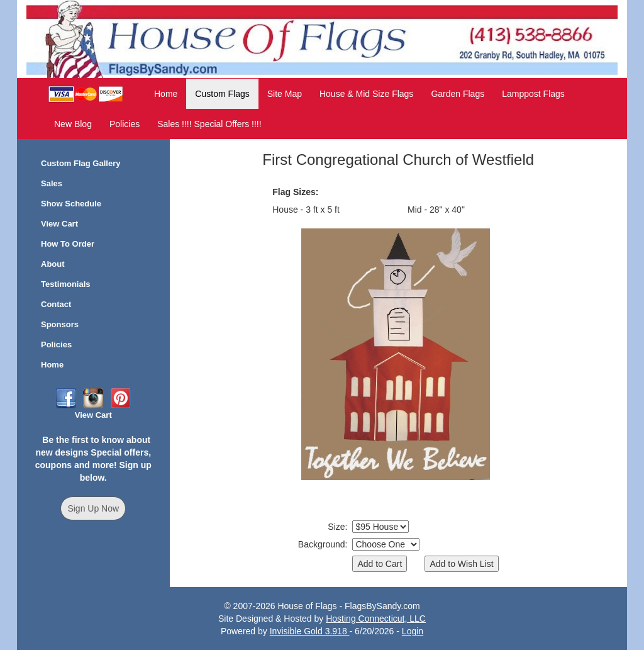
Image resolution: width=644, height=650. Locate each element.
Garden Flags (458, 94)
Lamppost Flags (533, 94)
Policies (125, 124)
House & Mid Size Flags (366, 94)
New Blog (73, 124)
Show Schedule (71, 204)
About (53, 264)
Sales (52, 183)
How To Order (68, 244)
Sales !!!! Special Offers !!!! (209, 124)
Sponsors (60, 324)
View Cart (59, 224)
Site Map (285, 94)
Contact (56, 304)
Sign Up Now (93, 508)
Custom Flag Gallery (80, 163)
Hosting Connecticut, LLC (376, 619)
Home (166, 94)
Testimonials (66, 284)
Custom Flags (222, 94)
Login (413, 631)
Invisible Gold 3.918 (310, 631)
